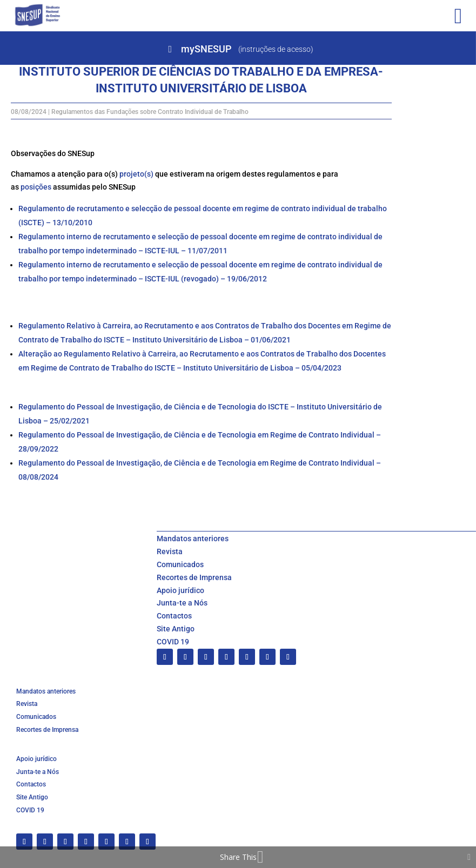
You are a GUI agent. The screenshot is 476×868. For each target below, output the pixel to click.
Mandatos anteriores (193, 539)
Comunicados (180, 564)
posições (36, 187)
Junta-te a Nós (182, 603)
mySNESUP (206, 49)
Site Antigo (176, 629)
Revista (170, 551)
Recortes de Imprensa (194, 577)
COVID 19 (173, 642)
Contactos (174, 616)
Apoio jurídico (180, 590)
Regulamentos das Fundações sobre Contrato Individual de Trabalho (150, 112)
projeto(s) (136, 174)
